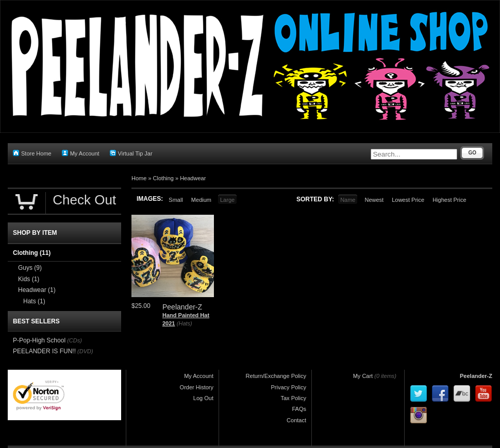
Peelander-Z (476, 376)
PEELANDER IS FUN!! (44, 351)
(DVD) (85, 351)
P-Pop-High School (39, 340)
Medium (201, 200)
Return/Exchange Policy (276, 376)
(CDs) (74, 340)
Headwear (193, 178)
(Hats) (185, 323)
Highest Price (449, 200)
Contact (296, 420)
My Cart (363, 376)
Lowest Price (408, 200)
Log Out (203, 398)
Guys (30, 268)
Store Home (32, 153)
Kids (29, 279)
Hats (34, 301)
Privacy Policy (289, 387)
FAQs (299, 409)
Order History (197, 387)
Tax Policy (293, 398)
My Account (81, 153)
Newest (374, 200)
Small (176, 200)
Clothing (163, 178)
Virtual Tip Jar (131, 153)
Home (139, 178)
